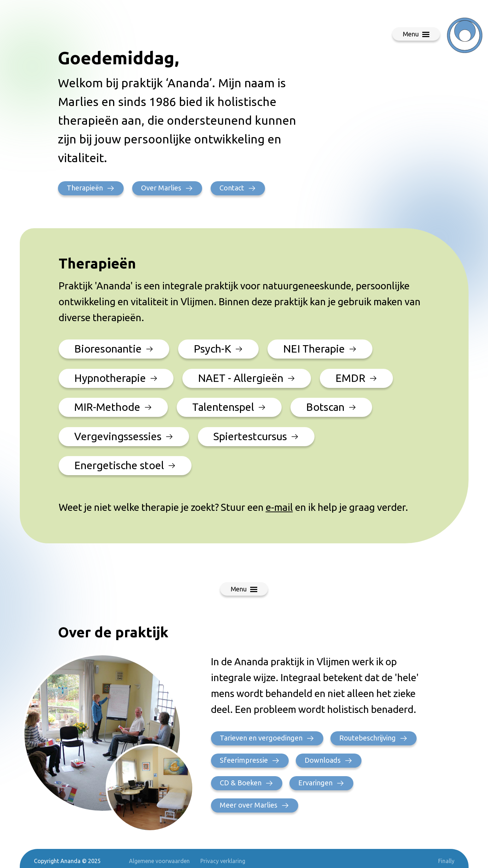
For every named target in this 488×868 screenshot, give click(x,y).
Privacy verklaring (223, 861)
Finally (446, 861)
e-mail (279, 507)
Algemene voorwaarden (159, 861)
